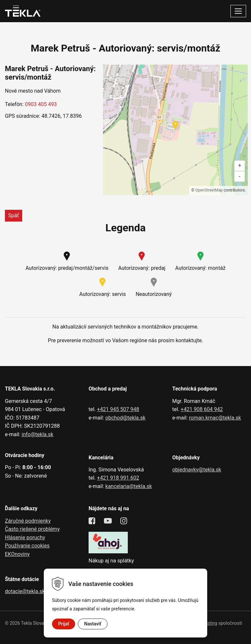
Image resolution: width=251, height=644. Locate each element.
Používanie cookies (27, 546)
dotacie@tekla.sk (25, 591)
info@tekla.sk (37, 434)
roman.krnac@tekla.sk (215, 418)
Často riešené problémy (32, 529)
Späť (14, 215)
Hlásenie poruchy (25, 537)
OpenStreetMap (209, 190)
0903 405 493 (41, 104)
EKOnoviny (17, 554)
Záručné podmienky (28, 521)
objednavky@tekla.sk (197, 470)
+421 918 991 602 (118, 478)
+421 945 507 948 (118, 409)
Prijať (64, 624)
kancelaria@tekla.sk (129, 486)
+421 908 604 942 (202, 409)
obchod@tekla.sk (125, 418)
